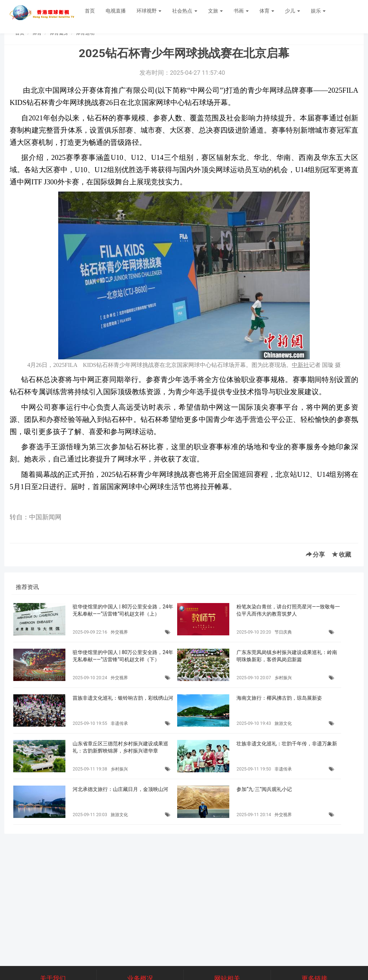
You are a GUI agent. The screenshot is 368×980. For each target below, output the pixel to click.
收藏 (342, 555)
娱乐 (318, 11)
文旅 (215, 11)
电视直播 (116, 11)
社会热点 (185, 11)
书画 (241, 11)
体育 (267, 11)
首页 (90, 11)
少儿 (292, 11)
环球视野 (149, 11)
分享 (315, 555)
